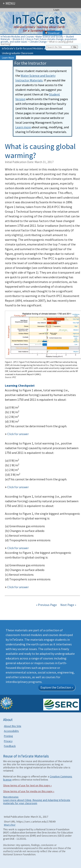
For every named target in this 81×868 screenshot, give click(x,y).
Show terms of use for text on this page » (27, 785)
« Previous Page (46, 605)
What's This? (10, 825)
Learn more (23, 127)
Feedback (10, 746)
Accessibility (11, 731)
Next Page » (68, 605)
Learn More (8, 58)
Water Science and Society (50, 37)
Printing (8, 736)
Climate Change (38, 42)
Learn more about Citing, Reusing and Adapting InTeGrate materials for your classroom (37, 802)
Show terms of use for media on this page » (29, 791)
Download (52, 33)
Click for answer (17, 434)
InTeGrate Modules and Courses (17, 37)
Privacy (8, 741)
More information (11, 797)
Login (56, 10)
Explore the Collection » (57, 687)
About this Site (13, 726)
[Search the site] (59, 47)
